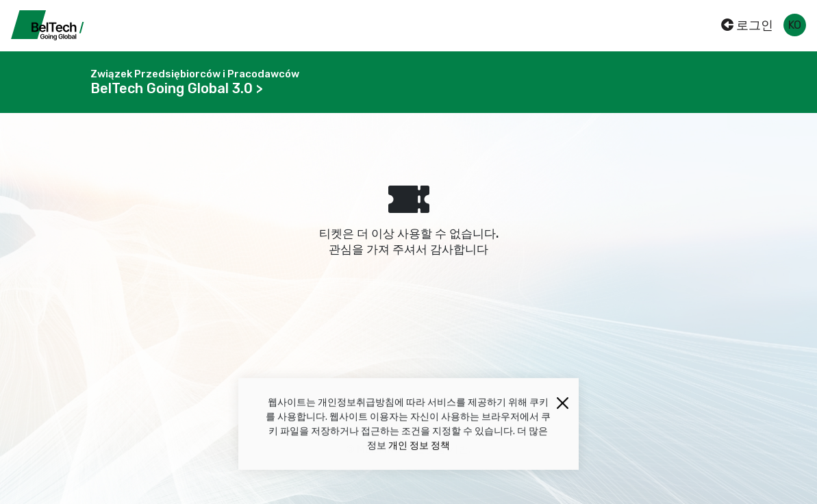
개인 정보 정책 (419, 447)
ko (795, 25)
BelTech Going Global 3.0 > (177, 88)
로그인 (747, 25)
